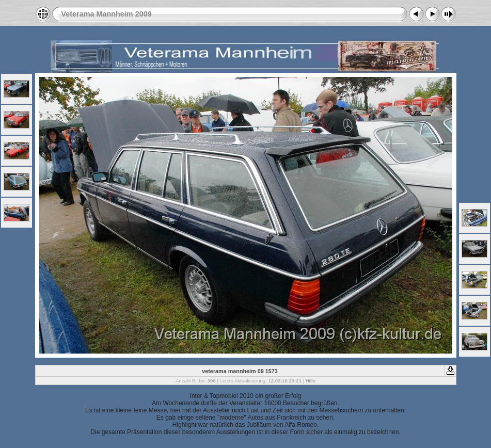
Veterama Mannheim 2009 (107, 14)
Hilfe (311, 381)
